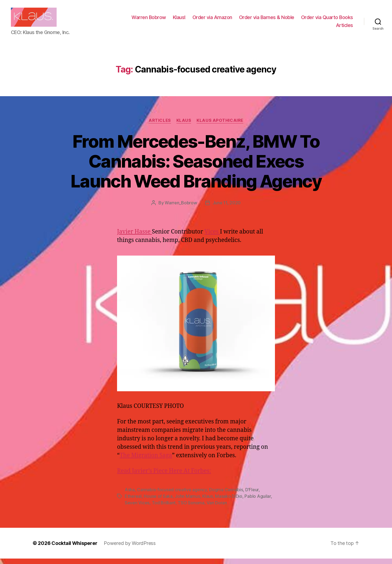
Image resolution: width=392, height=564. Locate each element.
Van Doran (217, 508)
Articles (344, 28)
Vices (212, 237)
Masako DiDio (229, 502)
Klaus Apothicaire (220, 126)
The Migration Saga (146, 461)
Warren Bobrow (208, 20)
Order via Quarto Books (303, 28)
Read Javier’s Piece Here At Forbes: (164, 476)
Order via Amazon (271, 20)
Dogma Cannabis (226, 495)
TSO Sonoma (191, 508)
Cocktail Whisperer (74, 549)
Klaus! (238, 20)
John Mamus (187, 502)
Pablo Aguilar (258, 502)
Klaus (184, 126)
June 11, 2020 (227, 208)
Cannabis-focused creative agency (172, 495)
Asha (130, 495)
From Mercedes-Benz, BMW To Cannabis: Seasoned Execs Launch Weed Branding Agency (196, 167)
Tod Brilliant (164, 508)
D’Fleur (252, 495)
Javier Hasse (134, 237)
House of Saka (158, 502)
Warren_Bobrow (181, 208)
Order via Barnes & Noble (325, 20)
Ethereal (133, 502)
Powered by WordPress (130, 549)
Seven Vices (137, 508)
